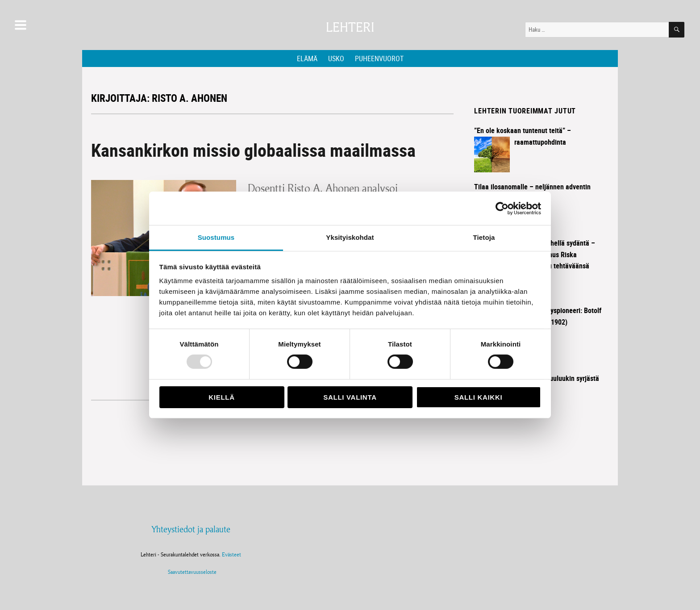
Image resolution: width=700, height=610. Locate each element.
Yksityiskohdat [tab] (350, 237)
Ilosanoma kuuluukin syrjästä (557, 378)
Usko (336, 58)
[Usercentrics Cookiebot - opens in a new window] (502, 208)
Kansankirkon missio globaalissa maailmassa (253, 150)
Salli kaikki (479, 397)
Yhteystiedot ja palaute (191, 529)
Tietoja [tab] (484, 237)
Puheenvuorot (379, 58)
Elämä (307, 58)
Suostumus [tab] (216, 237)
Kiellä (221, 397)
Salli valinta (350, 397)
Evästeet (231, 554)
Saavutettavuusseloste (191, 572)
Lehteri (350, 27)
